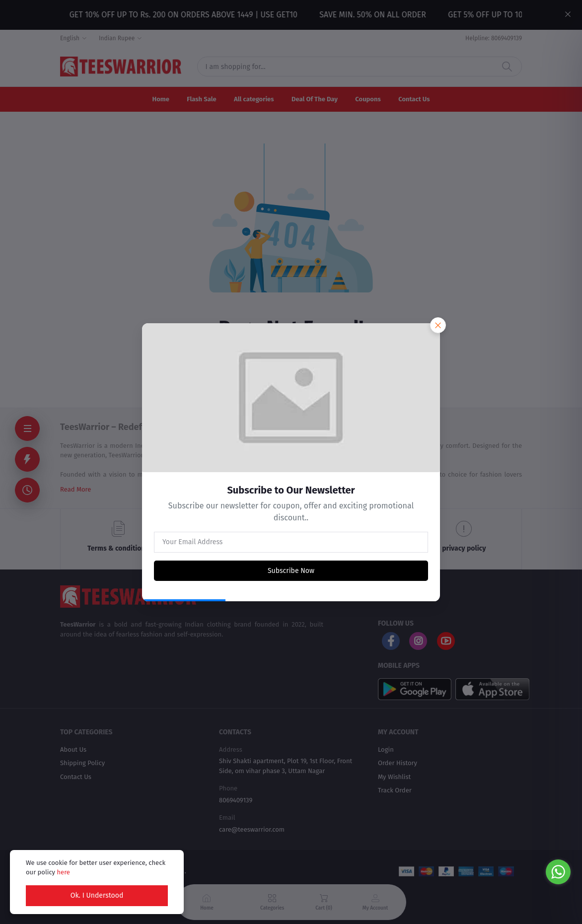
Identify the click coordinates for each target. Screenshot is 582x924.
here (63, 872)
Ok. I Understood (97, 895)
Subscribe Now (291, 571)
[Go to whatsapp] (558, 872)
